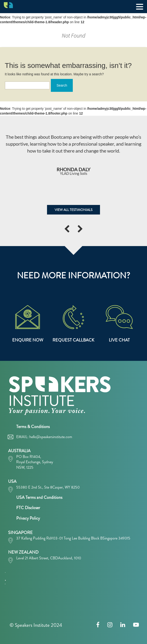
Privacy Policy (28, 518)
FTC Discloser (28, 508)
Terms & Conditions (33, 427)
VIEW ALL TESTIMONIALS (73, 210)
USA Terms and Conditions (39, 497)
